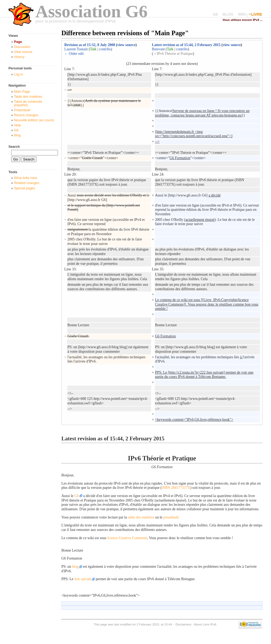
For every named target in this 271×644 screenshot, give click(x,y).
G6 (216, 14)
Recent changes (26, 115)
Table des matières (28, 97)
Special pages (25, 188)
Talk (93, 49)
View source (23, 52)
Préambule (22, 110)
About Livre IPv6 (205, 624)
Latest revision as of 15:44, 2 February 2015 (186, 45)
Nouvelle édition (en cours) (34, 120)
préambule (171, 517)
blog (75, 567)
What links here (26, 178)
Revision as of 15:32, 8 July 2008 (90, 45)
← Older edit (74, 54)
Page (18, 42)
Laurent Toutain (76, 49)
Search (14, 147)
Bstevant (158, 49)
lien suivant (83, 579)
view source (126, 45)
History (19, 57)
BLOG (228, 14)
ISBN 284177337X (176, 488)
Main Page (22, 91)
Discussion (22, 47)
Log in (19, 74)
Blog (17, 135)
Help (17, 125)
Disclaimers (183, 624)
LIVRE (257, 14)
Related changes (27, 183)
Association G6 (92, 11)
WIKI (242, 14)
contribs (105, 49)
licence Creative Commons (127, 538)
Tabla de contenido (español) (28, 103)
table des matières (141, 517)
